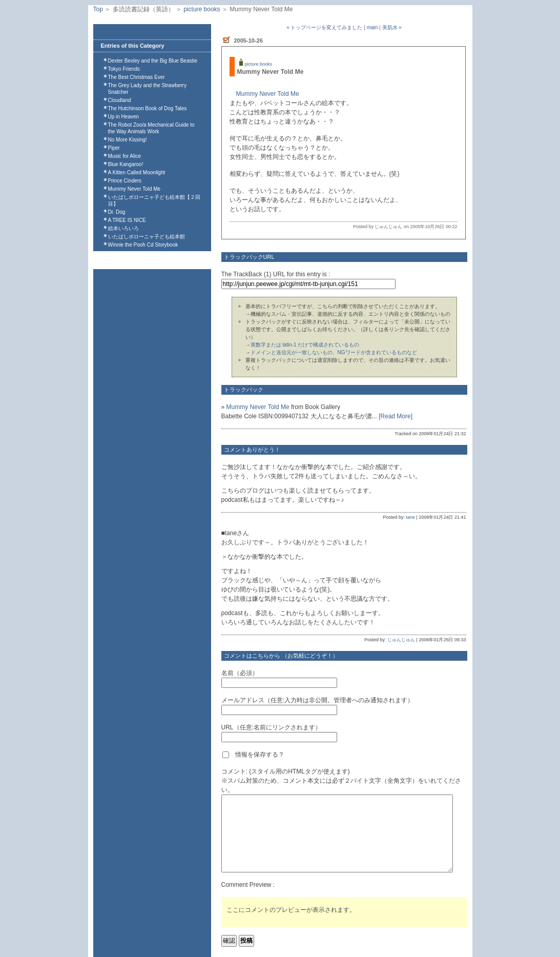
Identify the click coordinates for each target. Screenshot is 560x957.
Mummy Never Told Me (134, 189)
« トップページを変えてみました (324, 27)
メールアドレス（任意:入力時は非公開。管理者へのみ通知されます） (317, 700)
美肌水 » (392, 27)
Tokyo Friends (124, 69)
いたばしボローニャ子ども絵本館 (147, 237)
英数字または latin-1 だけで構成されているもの (305, 345)
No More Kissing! (128, 140)
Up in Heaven (124, 117)
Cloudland (120, 100)
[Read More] (396, 416)
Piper (114, 148)
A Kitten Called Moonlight (137, 172)
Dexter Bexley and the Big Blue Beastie (153, 61)
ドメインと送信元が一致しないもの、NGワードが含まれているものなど (334, 352)
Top (98, 9)
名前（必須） (240, 673)
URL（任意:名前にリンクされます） (271, 727)
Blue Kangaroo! (126, 164)
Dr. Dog (117, 212)
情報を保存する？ (253, 755)
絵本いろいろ (123, 228)
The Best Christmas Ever (137, 77)
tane (411, 517)
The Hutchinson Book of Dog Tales (148, 108)
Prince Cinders (125, 181)
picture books (202, 9)
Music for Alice (125, 156)
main (372, 27)
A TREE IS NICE (127, 220)
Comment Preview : (248, 885)
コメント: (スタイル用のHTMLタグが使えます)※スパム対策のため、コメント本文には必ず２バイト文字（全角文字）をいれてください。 (341, 781)
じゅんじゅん (401, 640)
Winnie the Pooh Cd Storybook (143, 245)
